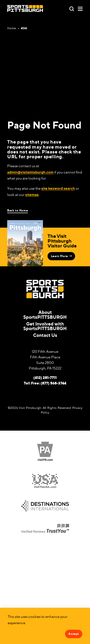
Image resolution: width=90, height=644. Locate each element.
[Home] (25, 9)
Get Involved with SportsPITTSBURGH (45, 326)
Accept (74, 634)
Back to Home (18, 210)
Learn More (61, 256)
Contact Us (45, 335)
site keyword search (58, 188)
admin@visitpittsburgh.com (30, 172)
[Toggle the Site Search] (72, 8)
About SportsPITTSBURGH (45, 314)
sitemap (32, 195)
